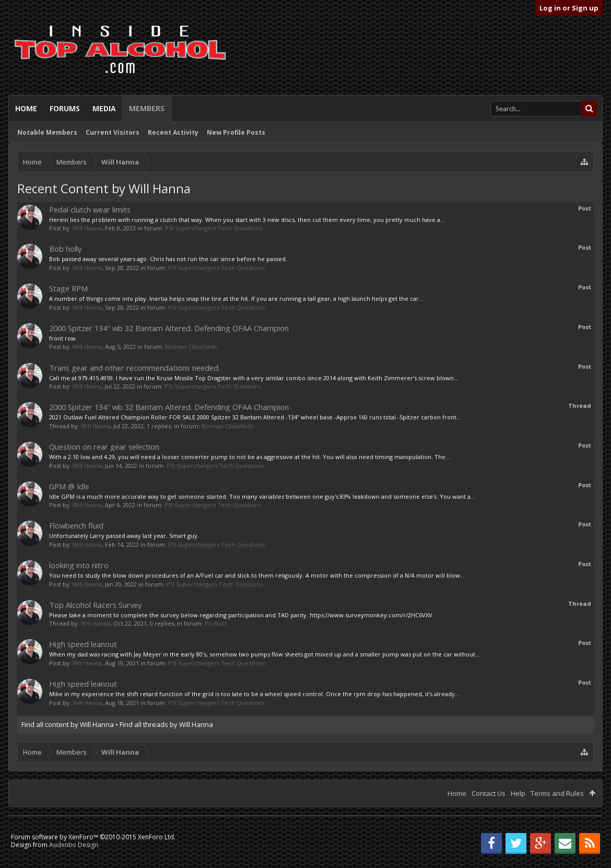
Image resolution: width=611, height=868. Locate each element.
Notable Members (47, 132)
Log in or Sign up (569, 8)
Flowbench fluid (76, 525)
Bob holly (65, 249)
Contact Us (489, 793)
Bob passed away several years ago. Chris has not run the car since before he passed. (168, 259)
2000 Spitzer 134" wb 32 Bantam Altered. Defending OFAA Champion (169, 328)
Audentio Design (74, 845)
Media (104, 108)
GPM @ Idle (69, 486)
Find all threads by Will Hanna (166, 724)
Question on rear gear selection (104, 447)
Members (147, 108)
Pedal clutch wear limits (90, 209)
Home (26, 108)
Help (518, 793)
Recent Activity (173, 132)
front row (62, 338)
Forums (65, 108)
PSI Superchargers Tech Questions (213, 228)
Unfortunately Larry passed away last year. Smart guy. (124, 536)
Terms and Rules (557, 793)
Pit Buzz (216, 623)
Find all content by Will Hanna (68, 724)
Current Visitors (113, 132)
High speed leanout (83, 644)
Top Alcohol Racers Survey (95, 605)
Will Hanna (87, 228)
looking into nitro (79, 565)
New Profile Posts (236, 132)
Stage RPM (68, 288)
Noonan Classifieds (191, 347)
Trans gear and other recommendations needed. (134, 368)
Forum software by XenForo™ (93, 837)
